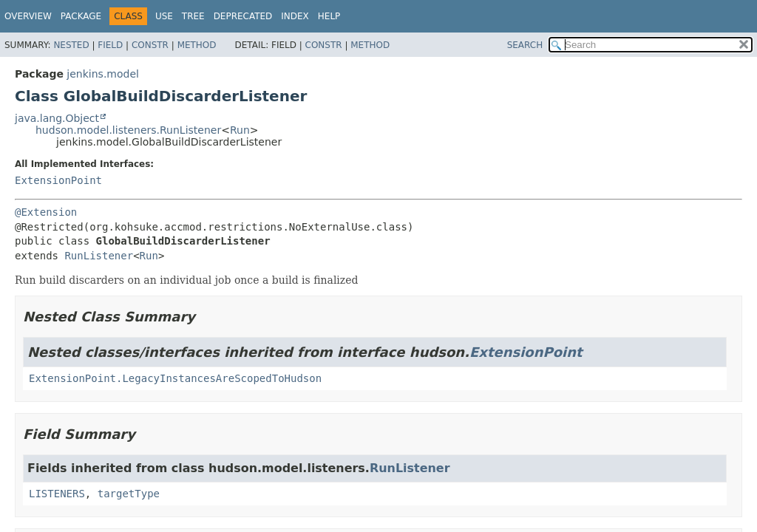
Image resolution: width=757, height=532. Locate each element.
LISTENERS (57, 494)
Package (81, 16)
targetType (129, 494)
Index (295, 16)
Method (197, 45)
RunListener (99, 256)
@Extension (46, 212)
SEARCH (525, 45)
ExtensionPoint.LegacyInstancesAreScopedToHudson (175, 378)
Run (240, 130)
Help (329, 16)
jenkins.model (103, 74)
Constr (150, 45)
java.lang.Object (57, 118)
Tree (193, 16)
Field (110, 45)
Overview (28, 16)
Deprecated (243, 16)
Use (164, 16)
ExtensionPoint (58, 180)
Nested (71, 45)
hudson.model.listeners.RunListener (128, 130)
